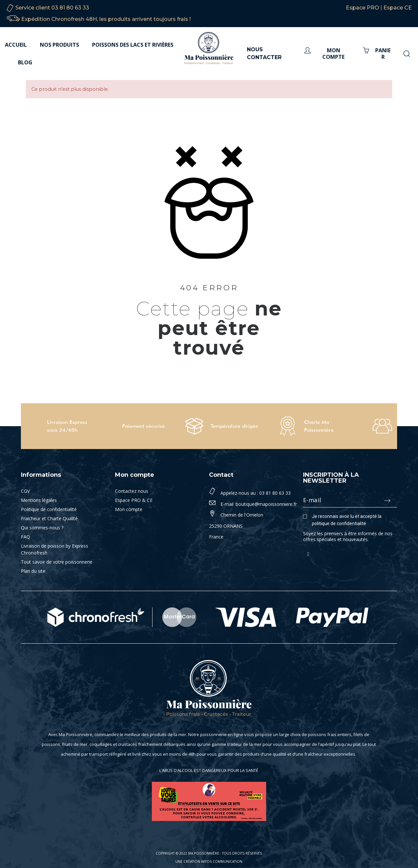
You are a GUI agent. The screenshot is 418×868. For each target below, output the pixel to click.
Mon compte (129, 509)
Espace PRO (362, 8)
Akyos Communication (222, 861)
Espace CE (398, 8)
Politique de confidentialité (49, 509)
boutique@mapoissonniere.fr (266, 504)
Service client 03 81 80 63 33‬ (52, 8)
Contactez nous (132, 491)
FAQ (25, 537)
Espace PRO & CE (134, 500)
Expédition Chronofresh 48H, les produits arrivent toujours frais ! (106, 19)
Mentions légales (39, 500)
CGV (25, 491)
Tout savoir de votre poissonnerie (57, 562)
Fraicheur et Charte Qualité (49, 518)
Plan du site (33, 571)
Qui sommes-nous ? (42, 528)
